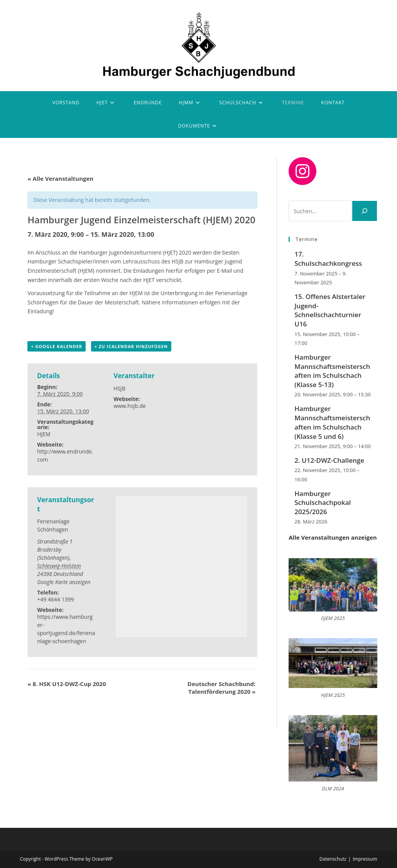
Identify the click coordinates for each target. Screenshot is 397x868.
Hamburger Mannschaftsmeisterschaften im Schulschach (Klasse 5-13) (332, 371)
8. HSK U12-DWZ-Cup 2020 (67, 684)
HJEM (44, 434)
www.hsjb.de (130, 406)
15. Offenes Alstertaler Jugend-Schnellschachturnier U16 (330, 310)
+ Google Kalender (57, 346)
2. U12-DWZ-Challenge (329, 460)
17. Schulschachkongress (328, 259)
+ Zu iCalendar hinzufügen (131, 346)
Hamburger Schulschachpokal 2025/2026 (323, 503)
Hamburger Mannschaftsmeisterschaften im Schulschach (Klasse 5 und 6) (332, 422)
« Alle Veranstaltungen (60, 178)
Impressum (365, 859)
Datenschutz (333, 859)
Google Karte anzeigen (64, 582)
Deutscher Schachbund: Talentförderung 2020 (221, 688)
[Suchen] (365, 211)
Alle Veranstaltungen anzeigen (333, 537)
